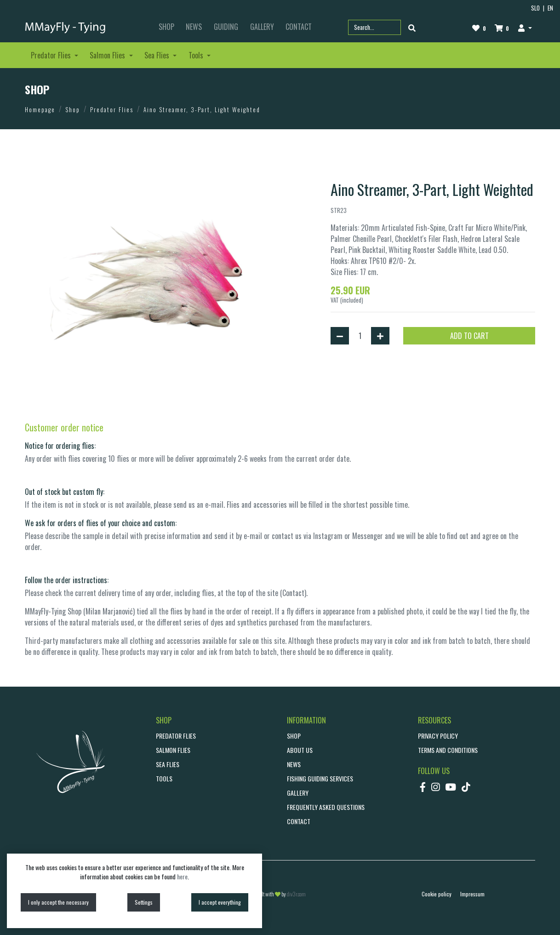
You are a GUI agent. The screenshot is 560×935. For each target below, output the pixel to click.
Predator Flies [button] (52, 55)
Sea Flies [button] (158, 55)
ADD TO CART (469, 336)
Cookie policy (437, 894)
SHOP (166, 27)
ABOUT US (300, 750)
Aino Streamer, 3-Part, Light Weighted (202, 109)
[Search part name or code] (374, 27)
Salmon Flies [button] (108, 55)
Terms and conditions (448, 750)
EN (550, 8)
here (182, 876)
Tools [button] (197, 55)
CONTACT (299, 27)
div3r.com (296, 894)
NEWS (194, 27)
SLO (535, 8)
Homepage (40, 109)
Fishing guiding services (320, 778)
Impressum (472, 894)
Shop (73, 109)
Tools (164, 778)
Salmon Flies (173, 750)
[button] (525, 28)
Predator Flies (112, 109)
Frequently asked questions (326, 807)
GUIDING (226, 27)
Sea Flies (168, 764)
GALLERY (262, 27)
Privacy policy (438, 736)
